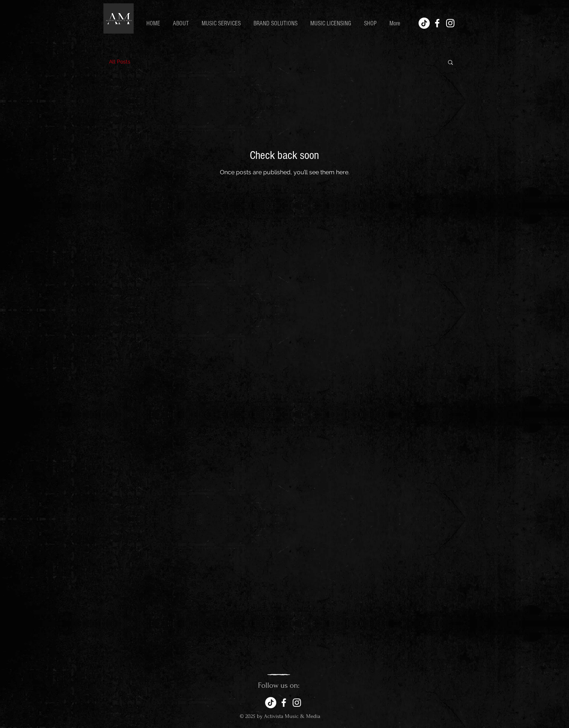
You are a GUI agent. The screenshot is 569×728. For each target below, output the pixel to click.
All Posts (120, 62)
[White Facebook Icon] (437, 23)
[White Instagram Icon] (450, 23)
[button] (450, 63)
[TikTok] (424, 23)
